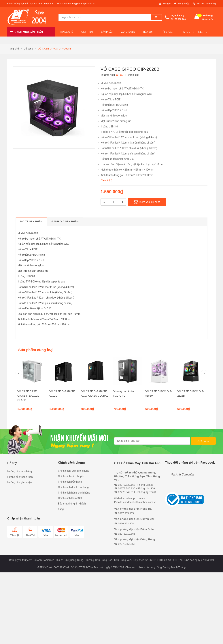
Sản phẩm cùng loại (36, 350)
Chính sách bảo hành (70, 482)
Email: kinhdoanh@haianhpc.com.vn (76, 4)
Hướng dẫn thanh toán (20, 477)
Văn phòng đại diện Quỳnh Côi (134, 519)
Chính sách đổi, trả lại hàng (73, 487)
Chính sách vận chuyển (71, 476)
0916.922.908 (126, 523)
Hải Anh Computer (183, 474)
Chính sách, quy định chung (74, 471)
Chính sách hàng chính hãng (74, 493)
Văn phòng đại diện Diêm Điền (134, 529)
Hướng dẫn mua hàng (20, 471)
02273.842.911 (127, 492)
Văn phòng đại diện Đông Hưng (135, 539)
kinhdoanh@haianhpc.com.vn (140, 502)
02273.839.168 (178, 19)
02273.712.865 (127, 534)
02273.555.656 (127, 544)
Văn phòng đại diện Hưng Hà (133, 509)
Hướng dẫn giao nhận (20, 482)
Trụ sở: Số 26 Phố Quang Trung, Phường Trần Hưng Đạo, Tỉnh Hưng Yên (137, 476)
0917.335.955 (126, 513)
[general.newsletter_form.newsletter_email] (152, 441)
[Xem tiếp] (106, 180)
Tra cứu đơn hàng (206, 4)
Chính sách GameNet (70, 498)
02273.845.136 (127, 488)
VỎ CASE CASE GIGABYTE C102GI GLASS (29, 396)
